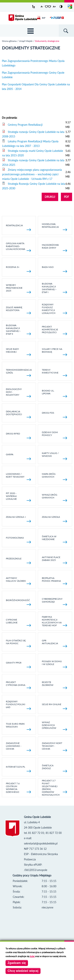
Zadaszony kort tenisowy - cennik (55, 747)
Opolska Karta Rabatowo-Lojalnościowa (19, 247)
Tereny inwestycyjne (55, 373)
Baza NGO (55, 269)
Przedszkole (19, 561)
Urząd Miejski (26, 41)
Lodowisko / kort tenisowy (19, 477)
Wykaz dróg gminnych (55, 497)
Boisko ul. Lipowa (55, 393)
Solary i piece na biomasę (55, 352)
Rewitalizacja (19, 227)
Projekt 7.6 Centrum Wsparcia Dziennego (19, 788)
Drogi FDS (55, 415)
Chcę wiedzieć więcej (23, 971)
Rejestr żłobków (55, 685)
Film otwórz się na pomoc (19, 643)
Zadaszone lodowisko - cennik (19, 747)
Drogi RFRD (19, 436)
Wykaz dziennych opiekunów (55, 726)
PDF (66, 197)
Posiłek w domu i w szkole (55, 664)
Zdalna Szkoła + (19, 519)
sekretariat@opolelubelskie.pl (41, 843)
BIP (41, 18)
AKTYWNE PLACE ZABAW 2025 (55, 560)
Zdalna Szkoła (55, 519)
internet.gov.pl (19, 769)
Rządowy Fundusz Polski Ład (19, 705)
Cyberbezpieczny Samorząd (55, 602)
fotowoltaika (19, 540)
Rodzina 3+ (19, 269)
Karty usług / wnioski (55, 456)
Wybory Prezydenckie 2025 (19, 288)
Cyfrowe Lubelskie (19, 622)
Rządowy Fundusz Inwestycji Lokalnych (55, 309)
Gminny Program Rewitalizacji (25, 125)
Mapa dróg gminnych (55, 477)
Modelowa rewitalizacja (55, 227)
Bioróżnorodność (19, 602)
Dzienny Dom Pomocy (55, 435)
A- (42, 7)
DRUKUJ (50, 197)
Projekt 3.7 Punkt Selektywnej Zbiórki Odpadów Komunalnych (55, 788)
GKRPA (19, 456)
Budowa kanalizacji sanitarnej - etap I (55, 288)
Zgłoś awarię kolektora (19, 310)
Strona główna (9, 41)
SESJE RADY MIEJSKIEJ (19, 352)
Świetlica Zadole (55, 768)
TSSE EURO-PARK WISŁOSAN (19, 727)
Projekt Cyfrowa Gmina (19, 685)
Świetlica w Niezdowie (55, 539)
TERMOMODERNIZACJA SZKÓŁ (19, 373)
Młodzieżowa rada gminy (55, 248)
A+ (54, 7)
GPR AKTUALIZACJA (55, 643)
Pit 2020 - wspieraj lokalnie (19, 497)
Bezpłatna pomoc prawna (55, 581)
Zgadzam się (17, 963)
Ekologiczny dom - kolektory (19, 393)
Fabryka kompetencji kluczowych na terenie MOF (55, 621)
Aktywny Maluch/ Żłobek (19, 581)
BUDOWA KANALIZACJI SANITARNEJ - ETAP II (19, 330)
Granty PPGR (19, 665)
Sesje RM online (55, 706)
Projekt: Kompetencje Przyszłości (55, 330)
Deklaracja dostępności (19, 414)
